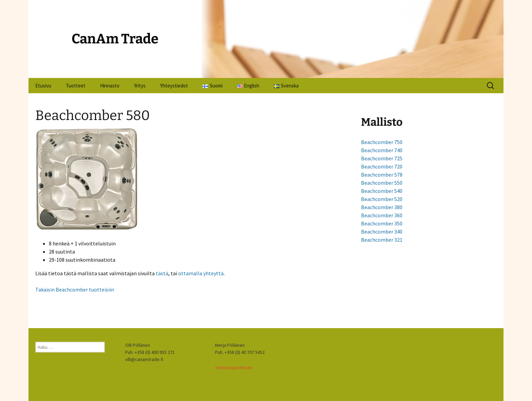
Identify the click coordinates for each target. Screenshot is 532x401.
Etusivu (43, 86)
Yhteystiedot (174, 86)
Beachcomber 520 (382, 199)
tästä (162, 273)
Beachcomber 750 (382, 142)
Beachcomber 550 (382, 183)
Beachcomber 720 (382, 166)
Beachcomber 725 (382, 158)
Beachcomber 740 (382, 150)
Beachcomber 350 (382, 223)
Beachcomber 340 (382, 232)
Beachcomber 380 (382, 207)
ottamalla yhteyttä (201, 273)
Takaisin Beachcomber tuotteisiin (75, 289)
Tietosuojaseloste (234, 367)
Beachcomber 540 (382, 191)
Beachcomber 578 (382, 175)
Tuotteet (76, 86)
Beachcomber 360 (382, 215)
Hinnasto (110, 86)
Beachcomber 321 (382, 240)
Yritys (140, 86)
